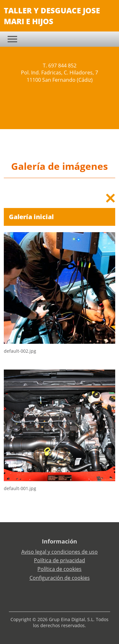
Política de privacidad (60, 560)
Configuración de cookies (60, 578)
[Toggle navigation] (12, 39)
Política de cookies (60, 569)
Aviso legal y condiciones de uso (60, 552)
